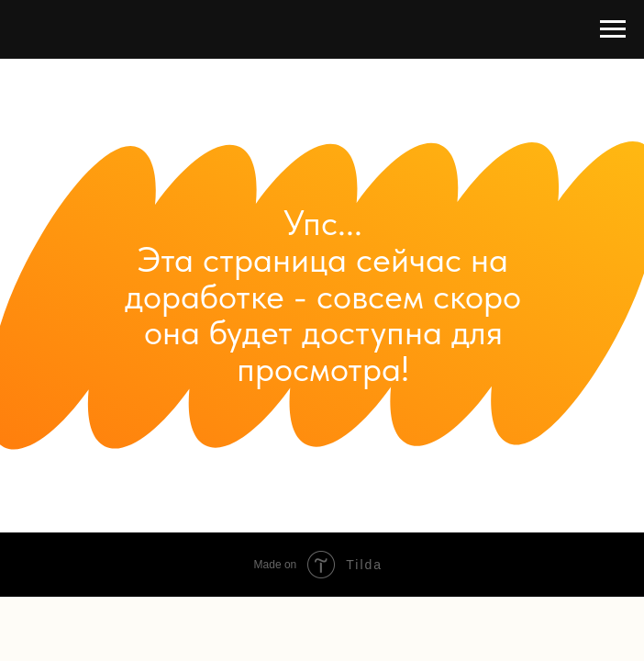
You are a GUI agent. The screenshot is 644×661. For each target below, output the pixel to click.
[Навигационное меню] (613, 29)
